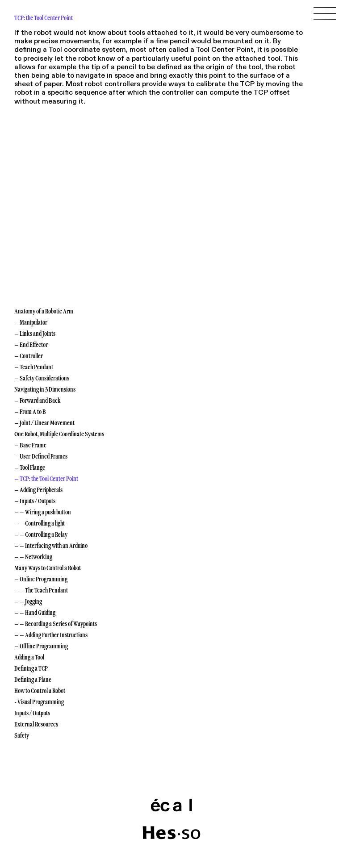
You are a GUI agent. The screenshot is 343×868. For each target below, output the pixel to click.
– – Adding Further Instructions (51, 635)
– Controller (29, 356)
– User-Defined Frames (41, 456)
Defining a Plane (33, 680)
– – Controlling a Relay (41, 534)
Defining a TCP (31, 668)
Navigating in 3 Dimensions (45, 389)
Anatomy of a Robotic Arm (44, 311)
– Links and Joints (35, 334)
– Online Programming (41, 579)
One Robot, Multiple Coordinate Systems (59, 434)
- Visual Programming (39, 702)
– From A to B (30, 412)
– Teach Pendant (34, 367)
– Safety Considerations (42, 378)
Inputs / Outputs (32, 713)
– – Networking (33, 557)
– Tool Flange (30, 467)
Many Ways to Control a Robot (48, 568)
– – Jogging (28, 601)
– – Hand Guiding (35, 613)
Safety (22, 735)
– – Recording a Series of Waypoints (56, 624)
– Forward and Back (38, 401)
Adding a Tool (29, 657)
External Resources (36, 724)
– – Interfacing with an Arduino (51, 546)
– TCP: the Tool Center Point (46, 479)
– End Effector (31, 345)
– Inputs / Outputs (35, 501)
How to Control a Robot (40, 691)
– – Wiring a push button (43, 512)
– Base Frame (30, 445)
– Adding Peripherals (38, 490)
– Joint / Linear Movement (44, 423)
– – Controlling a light (40, 523)
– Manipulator (31, 322)
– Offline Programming (41, 646)
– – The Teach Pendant (41, 590)
